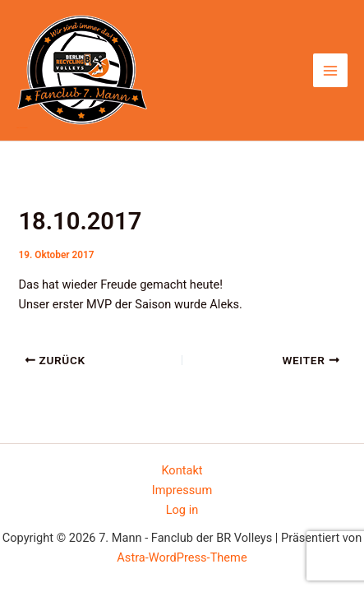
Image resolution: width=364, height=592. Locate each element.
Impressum (182, 490)
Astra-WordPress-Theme (182, 557)
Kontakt (182, 470)
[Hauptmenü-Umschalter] (330, 71)
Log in (182, 510)
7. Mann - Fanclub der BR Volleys (22, 128)
